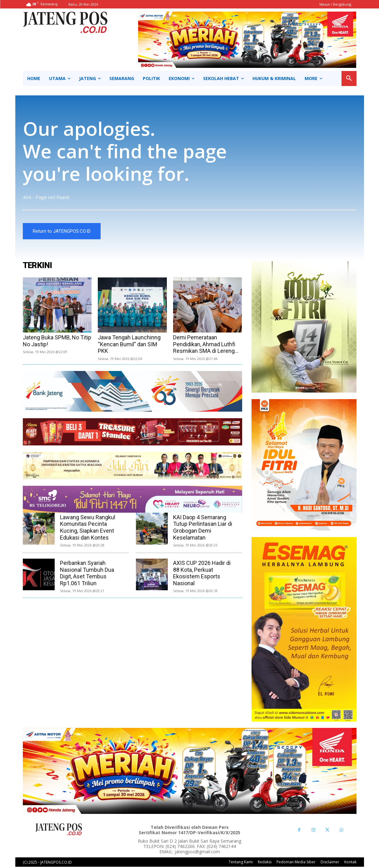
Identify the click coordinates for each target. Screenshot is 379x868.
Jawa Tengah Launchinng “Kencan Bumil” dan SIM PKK (129, 345)
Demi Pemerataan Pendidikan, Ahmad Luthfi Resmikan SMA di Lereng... (206, 345)
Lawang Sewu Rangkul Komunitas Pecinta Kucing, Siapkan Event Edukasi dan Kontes (88, 528)
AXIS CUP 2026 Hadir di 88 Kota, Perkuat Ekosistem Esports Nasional (202, 574)
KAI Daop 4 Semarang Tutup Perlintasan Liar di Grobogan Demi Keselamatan (203, 528)
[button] (349, 79)
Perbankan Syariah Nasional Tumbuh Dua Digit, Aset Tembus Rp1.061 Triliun (87, 574)
